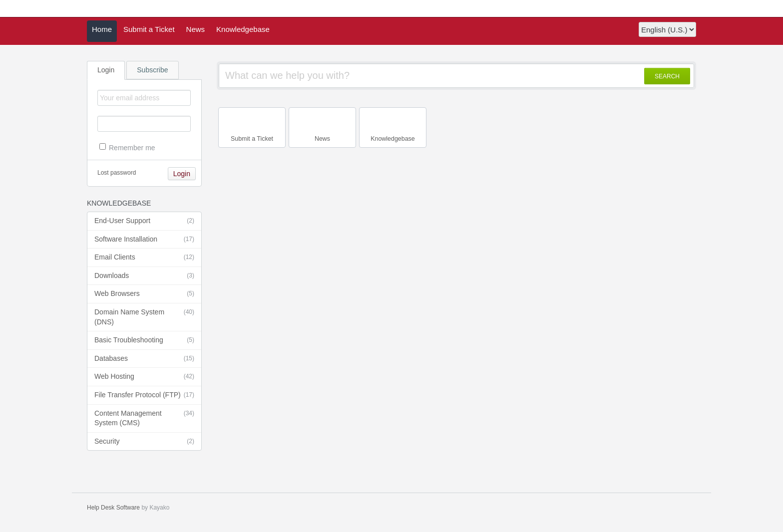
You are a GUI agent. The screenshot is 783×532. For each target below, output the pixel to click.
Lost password (117, 173)
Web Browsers (144, 294)
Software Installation (144, 240)
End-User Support (144, 221)
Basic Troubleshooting (144, 340)
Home (102, 29)
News (196, 29)
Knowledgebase (243, 29)
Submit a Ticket (149, 29)
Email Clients (144, 258)
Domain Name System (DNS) (144, 317)
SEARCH (667, 76)
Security (144, 442)
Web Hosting (144, 377)
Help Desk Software (113, 508)
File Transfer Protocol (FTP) (144, 395)
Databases (144, 359)
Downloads (144, 276)
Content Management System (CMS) (144, 418)
